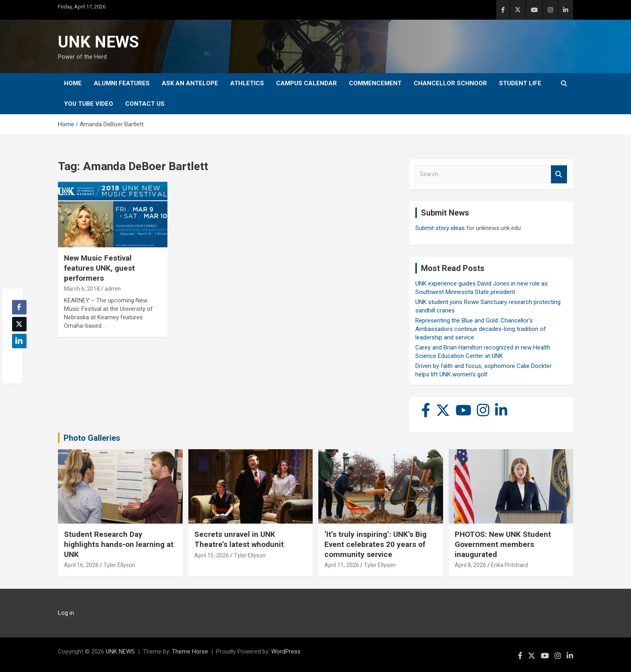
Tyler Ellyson (119, 565)
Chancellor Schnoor (450, 83)
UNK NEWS (98, 42)
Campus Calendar (306, 83)
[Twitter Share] (19, 324)
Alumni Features (122, 83)
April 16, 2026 (81, 565)
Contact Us (145, 104)
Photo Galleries (92, 438)
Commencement (375, 83)
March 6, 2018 (82, 289)
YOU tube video (89, 104)
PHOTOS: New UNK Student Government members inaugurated (503, 544)
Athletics (247, 83)
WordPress (286, 651)
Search (559, 174)
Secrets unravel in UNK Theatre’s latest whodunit (239, 539)
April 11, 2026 (342, 565)
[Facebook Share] (19, 307)
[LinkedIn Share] (19, 341)
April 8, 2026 (470, 565)
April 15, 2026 (212, 555)
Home (73, 83)
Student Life (520, 83)
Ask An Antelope (190, 83)
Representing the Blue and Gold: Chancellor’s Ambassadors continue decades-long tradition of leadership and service (481, 329)
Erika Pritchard (509, 565)
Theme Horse (190, 651)
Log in (66, 613)
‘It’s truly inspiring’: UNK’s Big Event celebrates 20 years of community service (375, 544)
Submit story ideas (440, 228)
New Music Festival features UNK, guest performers (99, 268)
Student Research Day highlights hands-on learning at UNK (119, 544)
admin (113, 289)
